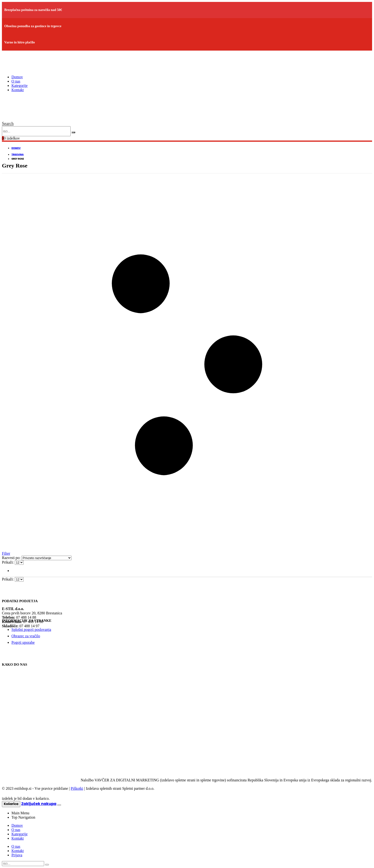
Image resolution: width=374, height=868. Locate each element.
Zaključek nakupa (39, 804)
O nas (16, 81)
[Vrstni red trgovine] (47, 558)
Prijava (17, 855)
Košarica (11, 804)
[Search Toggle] (8, 124)
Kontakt (18, 90)
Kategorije (20, 86)
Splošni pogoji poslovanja (31, 630)
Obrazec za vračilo (26, 636)
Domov (17, 77)
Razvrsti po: (12, 558)
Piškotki (77, 788)
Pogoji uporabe (23, 642)
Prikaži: (8, 562)
